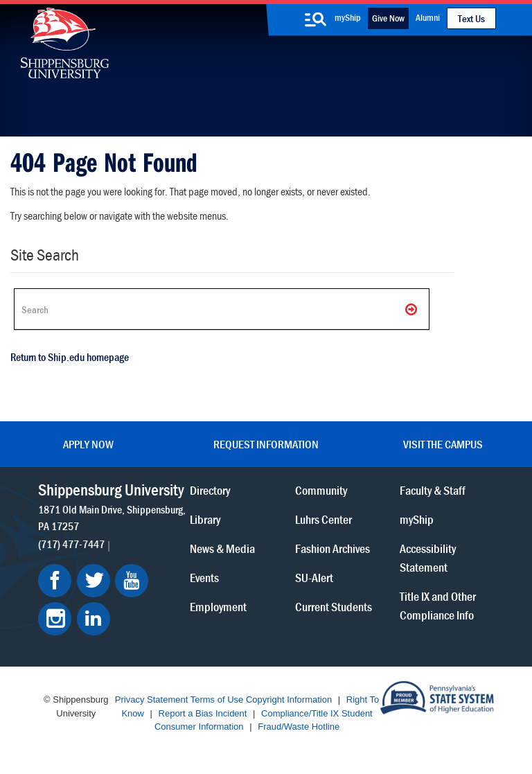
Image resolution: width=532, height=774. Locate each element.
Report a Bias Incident (203, 713)
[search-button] (316, 19)
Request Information (266, 444)
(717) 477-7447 (71, 544)
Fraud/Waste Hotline (299, 727)
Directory (210, 490)
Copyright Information (289, 700)
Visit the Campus (443, 444)
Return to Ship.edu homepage (70, 357)
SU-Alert (314, 578)
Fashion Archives (332, 548)
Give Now (388, 18)
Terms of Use (217, 700)
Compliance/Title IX (300, 713)
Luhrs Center (323, 519)
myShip (348, 17)
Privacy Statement (152, 700)
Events (204, 578)
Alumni (428, 17)
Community (321, 490)
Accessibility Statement (428, 558)
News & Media (222, 548)
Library (205, 519)
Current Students (334, 607)
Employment (218, 607)
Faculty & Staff (433, 490)
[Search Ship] (222, 309)
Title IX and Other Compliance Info (438, 606)
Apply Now (88, 444)
